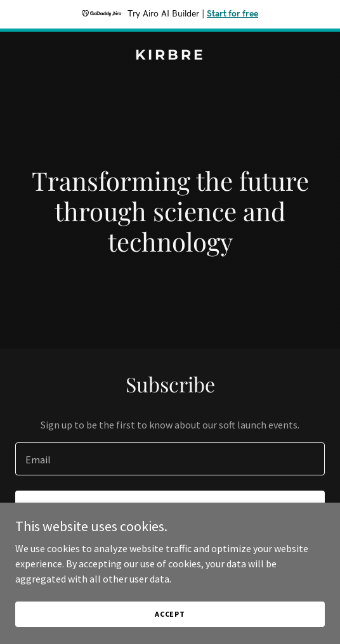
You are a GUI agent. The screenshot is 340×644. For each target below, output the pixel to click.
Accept (170, 614)
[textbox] (170, 459)
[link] (170, 56)
